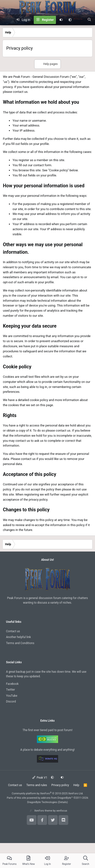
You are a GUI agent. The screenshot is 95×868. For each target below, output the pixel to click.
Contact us (13, 631)
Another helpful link (18, 637)
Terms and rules (37, 785)
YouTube (12, 696)
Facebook (12, 684)
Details (63, 802)
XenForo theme (43, 811)
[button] (70, 20)
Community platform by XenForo (48, 793)
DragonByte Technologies (42, 802)
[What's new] (79, 20)
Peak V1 (40, 778)
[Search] (89, 20)
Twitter (10, 690)
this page (47, 405)
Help (76, 785)
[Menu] (6, 20)
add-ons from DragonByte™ (57, 798)
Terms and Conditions (20, 643)
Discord (11, 702)
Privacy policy (60, 785)
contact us (20, 92)
